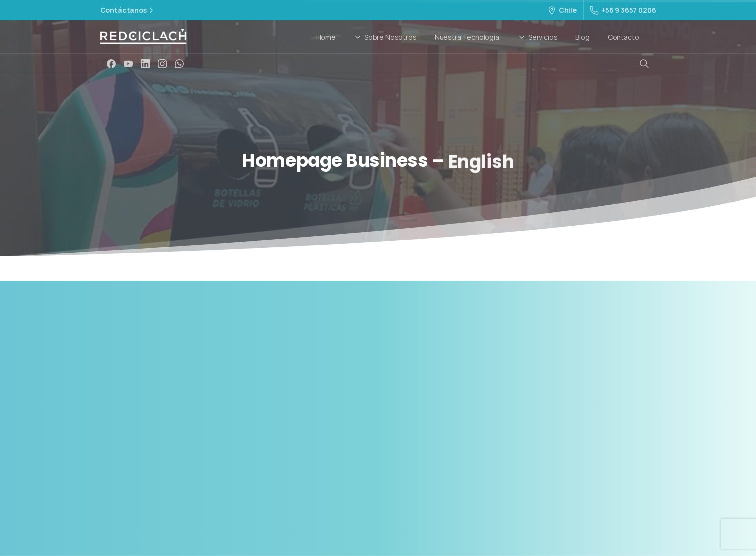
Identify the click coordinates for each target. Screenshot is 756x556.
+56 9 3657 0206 (623, 10)
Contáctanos (128, 10)
